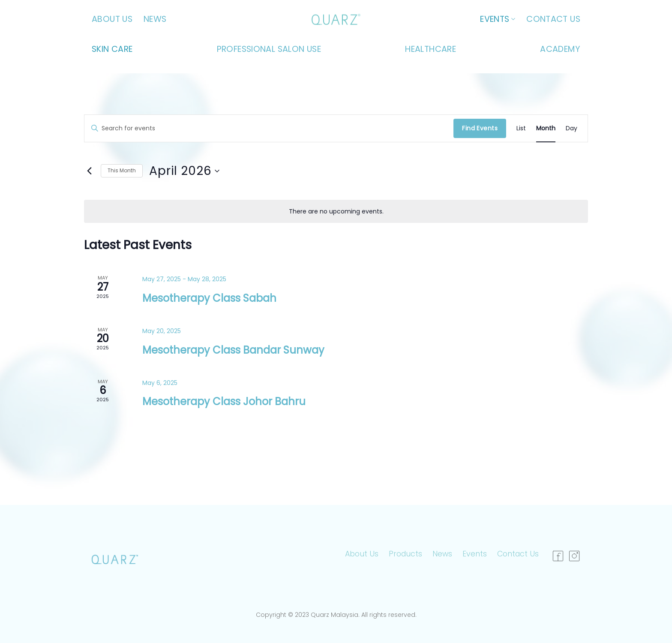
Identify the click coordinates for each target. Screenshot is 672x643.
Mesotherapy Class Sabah (209, 298)
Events (498, 19)
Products (405, 554)
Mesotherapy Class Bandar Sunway (233, 350)
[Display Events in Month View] (546, 128)
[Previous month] (89, 171)
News (155, 19)
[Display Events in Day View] (571, 128)
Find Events (480, 128)
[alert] (336, 212)
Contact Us (553, 19)
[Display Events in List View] (521, 128)
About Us (112, 19)
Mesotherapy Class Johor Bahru (224, 401)
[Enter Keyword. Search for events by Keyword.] (269, 128)
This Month (122, 170)
